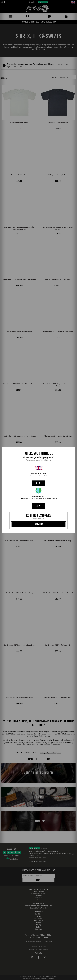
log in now (39, 524)
